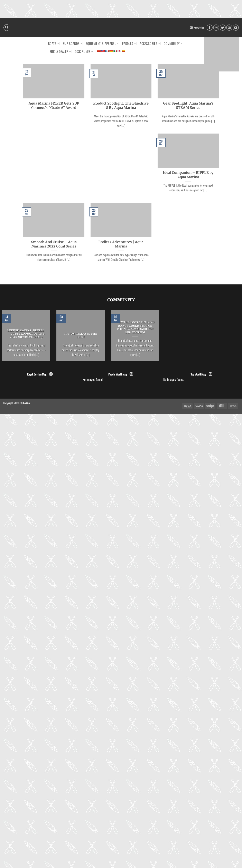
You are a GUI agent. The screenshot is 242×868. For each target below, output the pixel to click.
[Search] (7, 28)
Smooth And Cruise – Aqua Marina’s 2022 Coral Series (54, 244)
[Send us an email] (229, 27)
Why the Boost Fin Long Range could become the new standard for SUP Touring (135, 328)
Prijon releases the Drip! (81, 336)
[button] (197, 28)
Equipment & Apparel (102, 43)
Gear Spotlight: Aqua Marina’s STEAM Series (188, 106)
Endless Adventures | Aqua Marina (121, 244)
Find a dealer (60, 51)
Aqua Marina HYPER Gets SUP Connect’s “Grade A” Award (54, 106)
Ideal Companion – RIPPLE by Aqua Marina (188, 175)
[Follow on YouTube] (236, 27)
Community (173, 43)
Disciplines (84, 51)
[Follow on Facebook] (210, 27)
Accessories (150, 43)
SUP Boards (72, 43)
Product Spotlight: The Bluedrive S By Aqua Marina (121, 106)
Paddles (129, 43)
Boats (54, 43)
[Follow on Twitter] (223, 27)
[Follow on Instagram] (216, 27)
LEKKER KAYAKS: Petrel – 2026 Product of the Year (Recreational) (26, 334)
